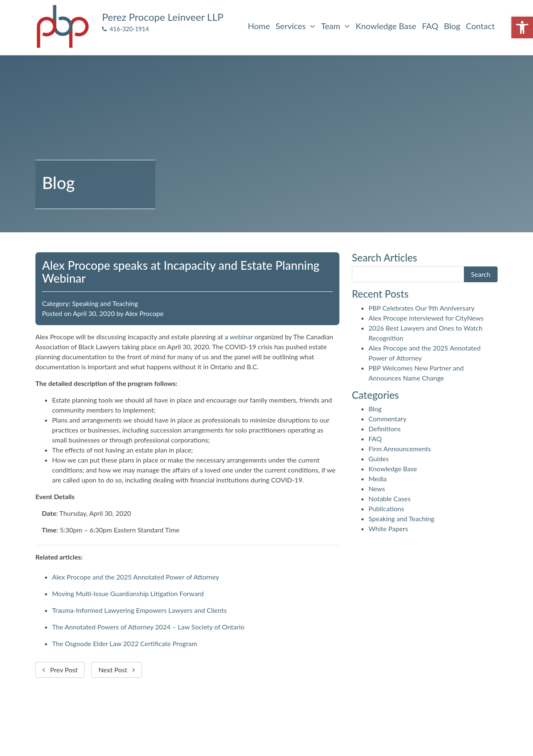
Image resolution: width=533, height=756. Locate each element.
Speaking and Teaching (105, 303)
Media (378, 479)
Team (335, 26)
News (377, 489)
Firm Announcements (400, 449)
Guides (379, 459)
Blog (452, 26)
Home (259, 26)
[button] (522, 27)
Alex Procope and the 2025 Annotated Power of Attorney (136, 577)
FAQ (430, 26)
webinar (241, 337)
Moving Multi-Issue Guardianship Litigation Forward (128, 593)
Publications (386, 509)
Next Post (116, 670)
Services (295, 26)
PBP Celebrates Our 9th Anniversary (422, 308)
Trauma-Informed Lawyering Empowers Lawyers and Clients (139, 610)
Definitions (385, 429)
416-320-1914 (126, 29)
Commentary (387, 419)
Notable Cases (390, 499)
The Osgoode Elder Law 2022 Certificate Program (125, 643)
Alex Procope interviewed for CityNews (426, 318)
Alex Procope (144, 313)
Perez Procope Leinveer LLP (163, 17)
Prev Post (60, 670)
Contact (480, 26)
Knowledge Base (386, 26)
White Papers (388, 528)
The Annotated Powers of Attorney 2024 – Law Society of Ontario (148, 627)
